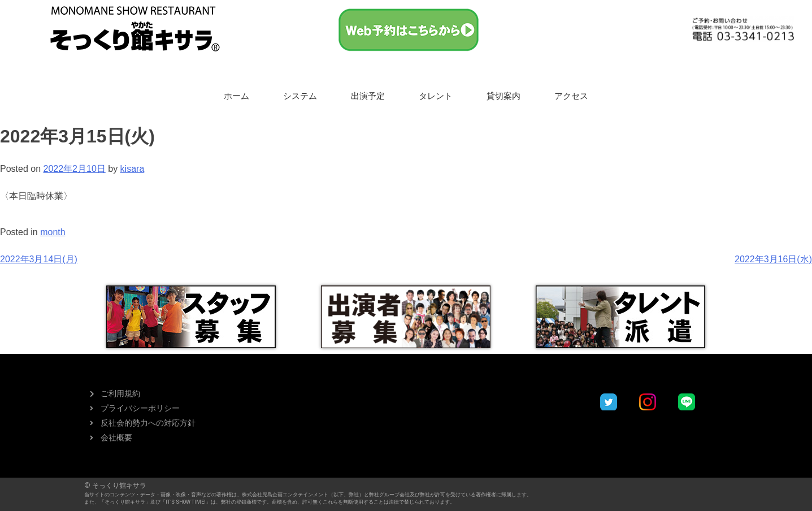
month (53, 232)
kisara (133, 169)
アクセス (571, 96)
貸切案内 (503, 96)
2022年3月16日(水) (773, 259)
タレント (436, 96)
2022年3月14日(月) (39, 259)
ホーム (236, 96)
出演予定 (368, 96)
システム (300, 96)
